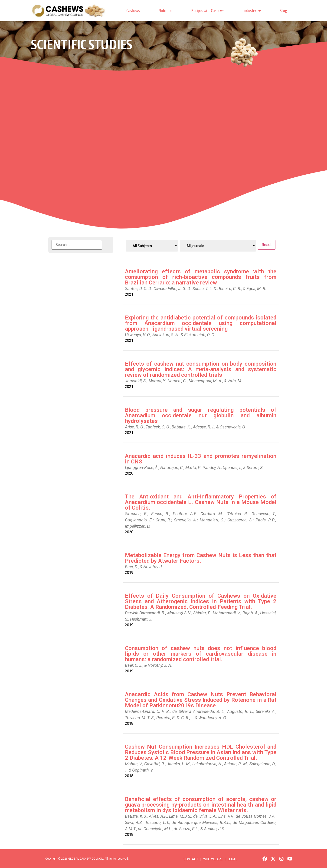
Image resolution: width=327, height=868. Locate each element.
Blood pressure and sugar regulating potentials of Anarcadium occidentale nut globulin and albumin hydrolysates (201, 415)
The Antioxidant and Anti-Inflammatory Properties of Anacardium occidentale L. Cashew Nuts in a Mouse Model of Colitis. (201, 502)
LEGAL (232, 859)
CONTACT (191, 859)
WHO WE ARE (213, 859)
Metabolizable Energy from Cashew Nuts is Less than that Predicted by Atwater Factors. (201, 558)
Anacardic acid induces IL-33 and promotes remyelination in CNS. (201, 459)
